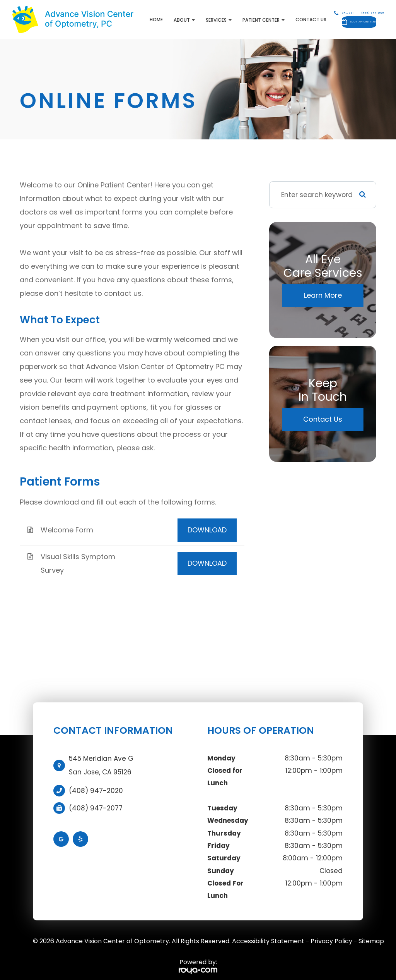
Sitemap (371, 935)
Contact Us (274, 16)
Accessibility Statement (268, 935)
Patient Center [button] (226, 16)
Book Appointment (352, 18)
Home (119, 16)
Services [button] (182, 16)
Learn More (323, 288)
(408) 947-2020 (96, 784)
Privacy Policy (331, 935)
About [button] (147, 16)
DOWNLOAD (207, 523)
